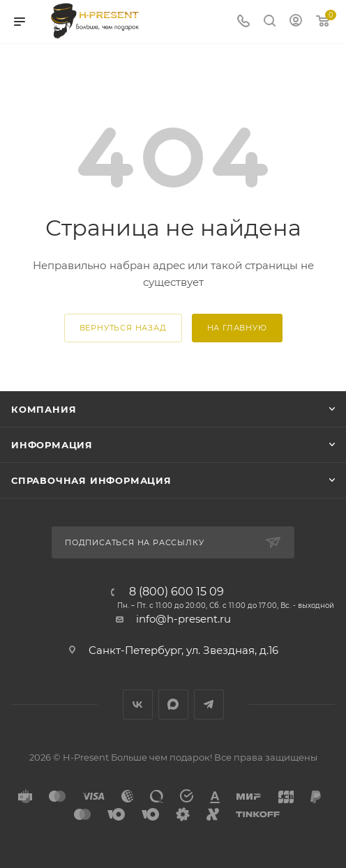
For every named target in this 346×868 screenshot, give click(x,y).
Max (173, 705)
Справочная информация (91, 480)
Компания (44, 409)
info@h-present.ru (183, 619)
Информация (52, 445)
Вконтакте (138, 705)
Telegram (209, 705)
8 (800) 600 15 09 (176, 592)
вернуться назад (123, 328)
